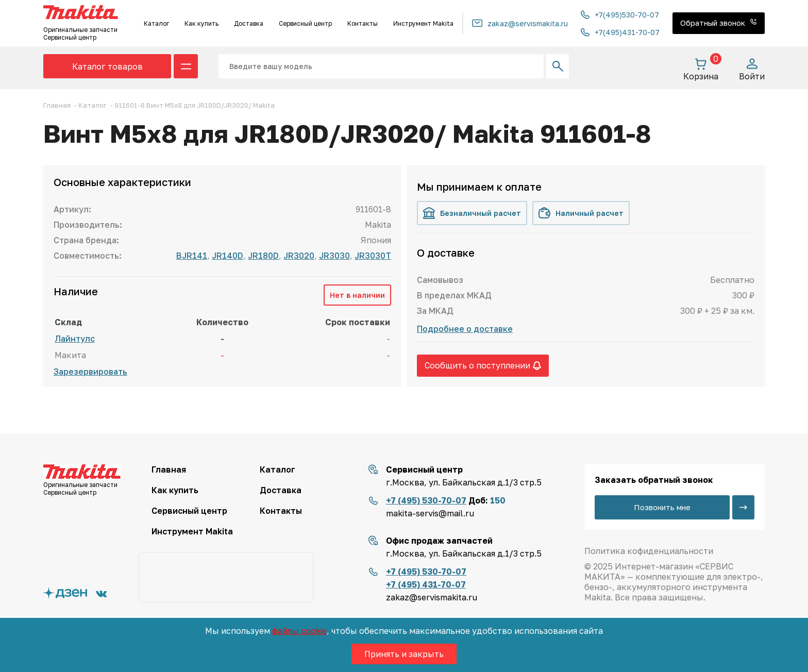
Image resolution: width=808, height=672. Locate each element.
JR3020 (299, 256)
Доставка (249, 23)
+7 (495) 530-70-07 (426, 500)
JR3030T (373, 256)
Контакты (363, 23)
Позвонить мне (662, 507)
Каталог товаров (107, 66)
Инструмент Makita (423, 23)
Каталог (156, 23)
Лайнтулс (75, 339)
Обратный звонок (719, 23)
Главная (169, 469)
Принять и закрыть (404, 654)
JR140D (228, 256)
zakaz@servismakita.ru (520, 23)
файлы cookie (299, 631)
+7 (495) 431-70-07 (426, 584)
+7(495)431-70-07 (620, 32)
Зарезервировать (90, 372)
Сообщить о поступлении (483, 365)
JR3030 (334, 256)
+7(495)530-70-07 (620, 15)
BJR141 (192, 256)
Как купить (201, 23)
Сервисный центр (305, 23)
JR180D (263, 256)
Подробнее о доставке (465, 329)
